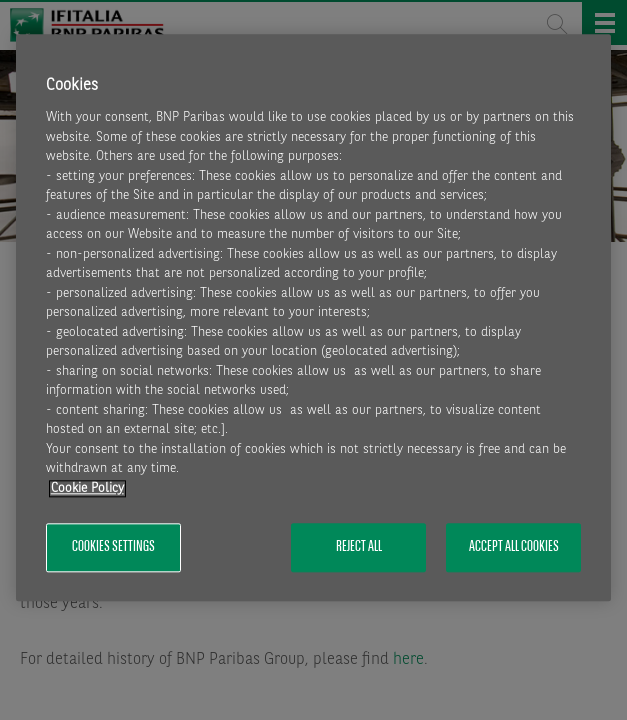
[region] (314, 317)
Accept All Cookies (514, 548)
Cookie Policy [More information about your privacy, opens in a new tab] (87, 488)
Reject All (359, 548)
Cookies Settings (113, 548)
